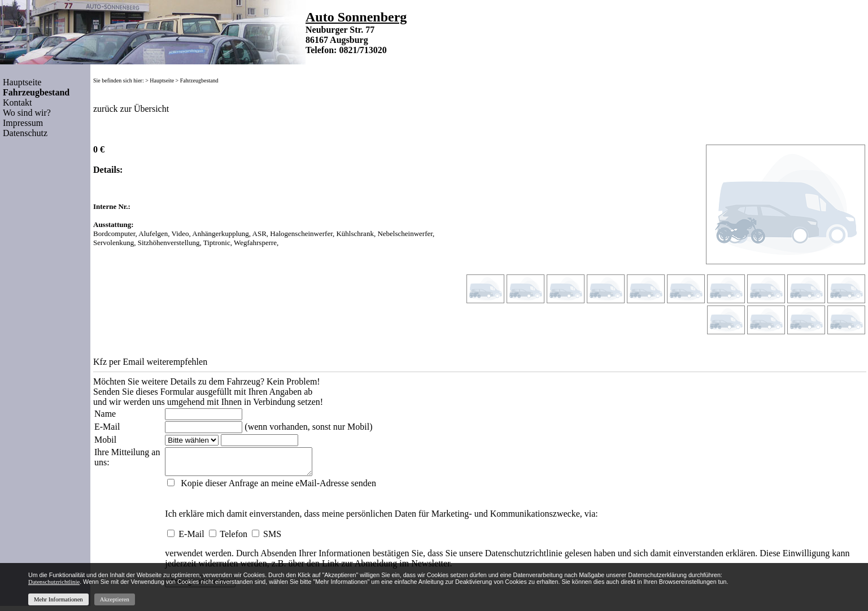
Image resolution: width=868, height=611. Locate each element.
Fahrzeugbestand (199, 80)
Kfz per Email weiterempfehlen (150, 362)
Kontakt (18, 102)
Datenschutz (25, 133)
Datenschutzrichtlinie (523, 558)
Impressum (23, 123)
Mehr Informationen (58, 599)
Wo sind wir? (27, 113)
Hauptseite (22, 82)
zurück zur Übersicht (131, 109)
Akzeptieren (115, 599)
